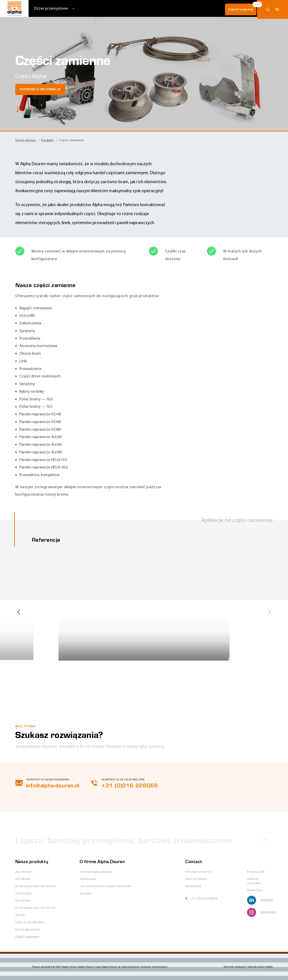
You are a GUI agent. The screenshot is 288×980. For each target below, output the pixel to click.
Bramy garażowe (28, 930)
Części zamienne (27, 937)
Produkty (48, 140)
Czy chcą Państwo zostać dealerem (105, 886)
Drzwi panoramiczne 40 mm (35, 886)
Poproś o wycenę (234, 9)
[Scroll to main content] (19, 110)
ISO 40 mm (23, 879)
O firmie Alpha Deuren (96, 872)
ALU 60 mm (23, 894)
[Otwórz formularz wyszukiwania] (268, 9)
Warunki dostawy (235, 967)
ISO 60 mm (23, 901)
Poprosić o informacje (40, 89)
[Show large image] (36, 660)
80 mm (20, 915)
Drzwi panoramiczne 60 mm (35, 908)
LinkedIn (260, 900)
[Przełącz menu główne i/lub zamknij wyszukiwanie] (277, 9)
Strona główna (26, 140)
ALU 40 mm (23, 872)
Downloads (88, 879)
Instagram (261, 912)
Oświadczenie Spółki (260, 967)
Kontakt (85, 894)
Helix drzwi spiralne (30, 922)
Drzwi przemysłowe (51, 8)
